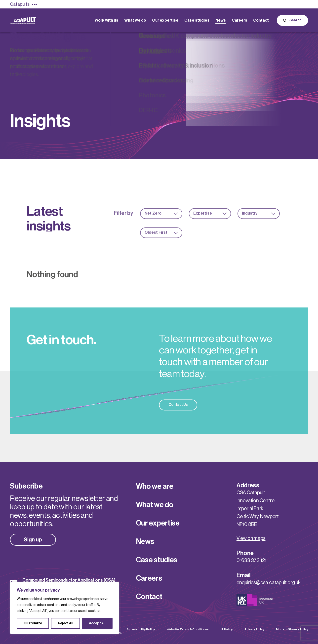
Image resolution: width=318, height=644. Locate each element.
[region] (65, 608)
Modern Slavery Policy (292, 629)
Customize (33, 623)
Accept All (97, 623)
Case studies (157, 560)
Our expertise (158, 523)
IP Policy (227, 629)
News (145, 541)
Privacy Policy (254, 629)
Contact (149, 597)
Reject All (66, 623)
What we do (155, 505)
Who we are (155, 486)
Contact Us (178, 412)
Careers (149, 578)
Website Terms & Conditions (188, 629)
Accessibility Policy (141, 629)
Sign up (33, 540)
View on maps (251, 538)
